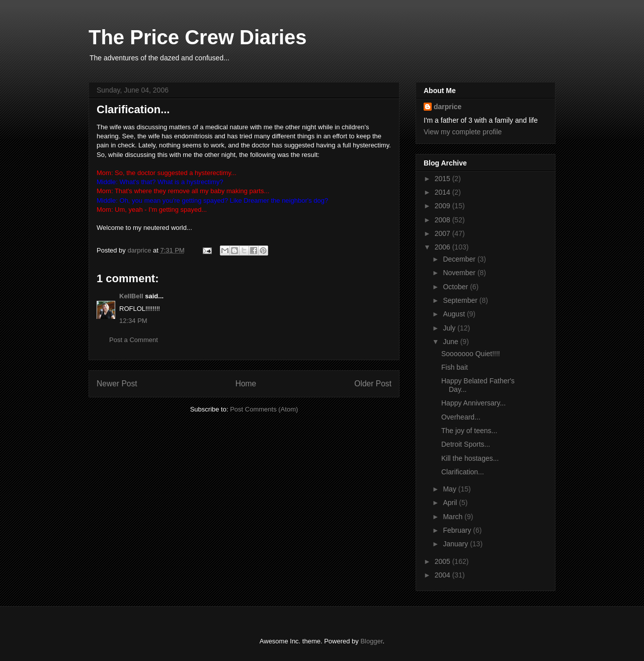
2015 (444, 179)
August (455, 314)
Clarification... (463, 472)
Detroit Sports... (466, 444)
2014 (444, 192)
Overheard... (461, 417)
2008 (444, 220)
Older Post (373, 384)
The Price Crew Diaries (198, 37)
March (454, 517)
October (456, 287)
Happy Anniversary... (473, 403)
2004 (444, 575)
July (450, 328)
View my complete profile (463, 132)
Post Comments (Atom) (264, 409)
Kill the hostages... (470, 458)
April (451, 503)
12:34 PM (133, 321)
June (451, 342)
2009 (444, 206)
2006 (444, 247)
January (456, 544)
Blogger (371, 641)
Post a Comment (134, 340)
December (460, 259)
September (461, 300)
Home (246, 384)
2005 (444, 561)
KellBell (131, 296)
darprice (448, 107)
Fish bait (455, 367)
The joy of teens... (469, 431)
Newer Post (117, 384)
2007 (444, 233)
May (450, 489)
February (458, 530)
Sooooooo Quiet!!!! (471, 354)
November (460, 273)
